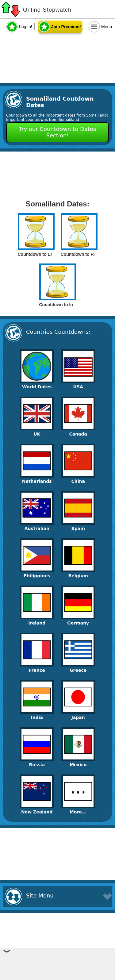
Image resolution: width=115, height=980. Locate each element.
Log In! (26, 27)
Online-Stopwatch (47, 10)
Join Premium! (66, 27)
